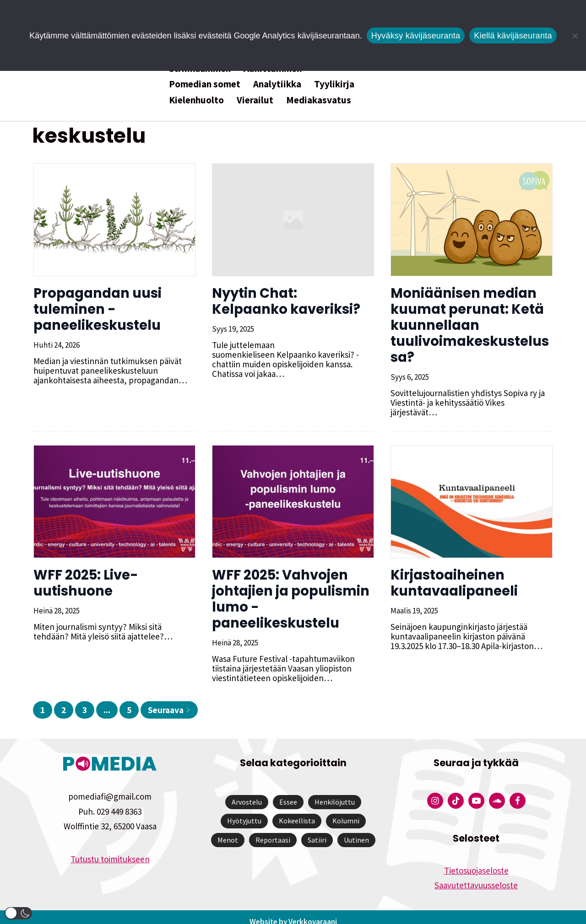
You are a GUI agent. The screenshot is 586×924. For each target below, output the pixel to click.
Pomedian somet (205, 84)
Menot (228, 830)
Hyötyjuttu (244, 811)
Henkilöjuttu (335, 792)
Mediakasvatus (319, 100)
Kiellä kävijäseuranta (513, 36)
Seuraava (169, 700)
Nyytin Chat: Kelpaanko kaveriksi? (292, 301)
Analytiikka (277, 84)
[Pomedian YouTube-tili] (476, 791)
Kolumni (346, 811)
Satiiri (317, 830)
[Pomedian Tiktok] (456, 791)
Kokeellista (297, 811)
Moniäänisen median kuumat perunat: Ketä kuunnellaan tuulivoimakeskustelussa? (468, 325)
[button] (18, 913)
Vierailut (255, 100)
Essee (288, 792)
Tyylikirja (334, 84)
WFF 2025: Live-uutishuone (84, 573)
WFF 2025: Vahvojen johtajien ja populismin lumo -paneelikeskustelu (289, 589)
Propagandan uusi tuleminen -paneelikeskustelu (96, 309)
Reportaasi (273, 830)
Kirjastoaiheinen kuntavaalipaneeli (453, 573)
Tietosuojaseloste (476, 861)
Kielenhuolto (196, 100)
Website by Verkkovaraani (293, 912)
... (107, 700)
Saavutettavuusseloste (476, 876)
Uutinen (356, 830)
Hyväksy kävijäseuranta (416, 36)
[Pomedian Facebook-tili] (518, 791)
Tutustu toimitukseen (110, 849)
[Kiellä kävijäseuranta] (575, 36)
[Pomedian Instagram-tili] (435, 791)
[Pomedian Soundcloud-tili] (497, 791)
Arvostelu (247, 792)
